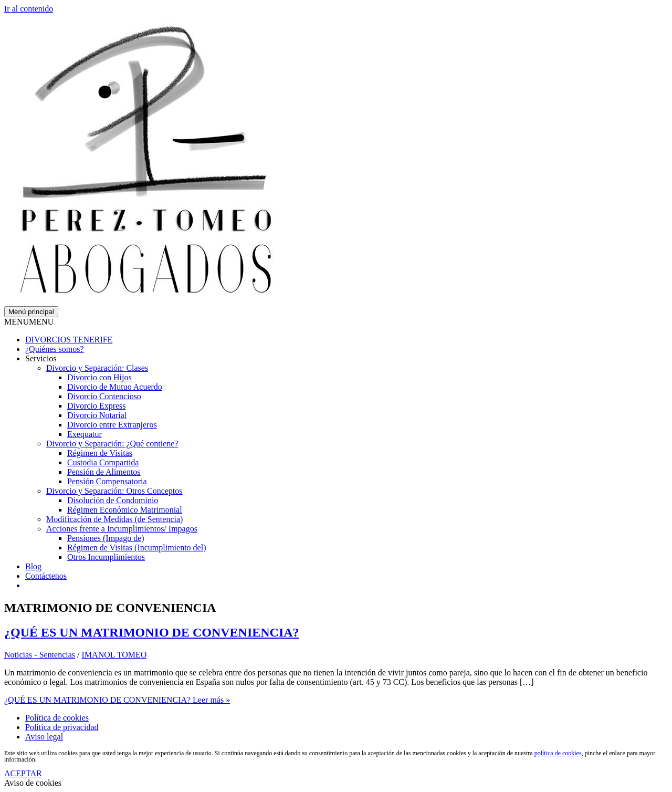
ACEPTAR (23, 773)
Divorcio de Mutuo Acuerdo (115, 387)
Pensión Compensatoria (107, 481)
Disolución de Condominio (113, 500)
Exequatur (85, 434)
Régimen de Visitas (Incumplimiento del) (136, 548)
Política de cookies (57, 718)
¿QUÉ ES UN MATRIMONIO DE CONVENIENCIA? (152, 632)
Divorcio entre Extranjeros (112, 425)
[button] (29, 322)
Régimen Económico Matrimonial (125, 510)
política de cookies (558, 753)
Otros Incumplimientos (106, 557)
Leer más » (117, 700)
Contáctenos (46, 576)
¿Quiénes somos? (55, 349)
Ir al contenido (29, 9)
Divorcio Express (97, 406)
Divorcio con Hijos (99, 377)
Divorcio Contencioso (104, 396)
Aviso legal (44, 737)
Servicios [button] (41, 358)
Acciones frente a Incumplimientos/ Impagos (122, 529)
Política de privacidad (62, 727)
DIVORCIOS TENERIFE (69, 340)
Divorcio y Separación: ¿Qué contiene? (112, 444)
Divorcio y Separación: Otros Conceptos (114, 491)
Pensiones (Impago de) (106, 538)
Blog (33, 566)
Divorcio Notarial (97, 415)
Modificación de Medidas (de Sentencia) (114, 519)
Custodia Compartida (103, 462)
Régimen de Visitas (100, 453)
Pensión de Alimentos (104, 472)
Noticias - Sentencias (40, 655)
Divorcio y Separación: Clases (97, 368)
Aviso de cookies (33, 783)
